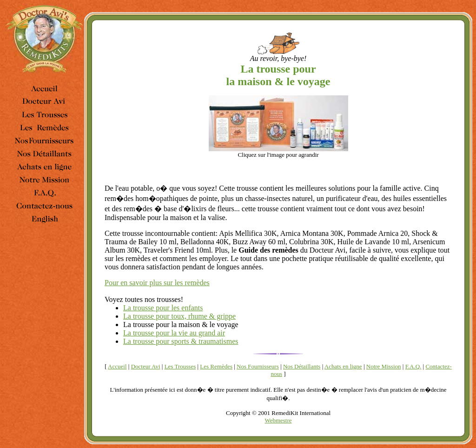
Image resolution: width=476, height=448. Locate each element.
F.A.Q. (413, 366)
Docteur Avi (146, 366)
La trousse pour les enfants (163, 308)
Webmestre (278, 420)
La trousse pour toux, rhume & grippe (179, 316)
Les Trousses (180, 366)
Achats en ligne (343, 366)
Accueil (117, 366)
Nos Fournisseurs (258, 366)
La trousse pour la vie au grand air (174, 333)
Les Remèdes (216, 366)
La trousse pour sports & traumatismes (181, 341)
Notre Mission (384, 366)
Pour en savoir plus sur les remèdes (157, 283)
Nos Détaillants (302, 366)
